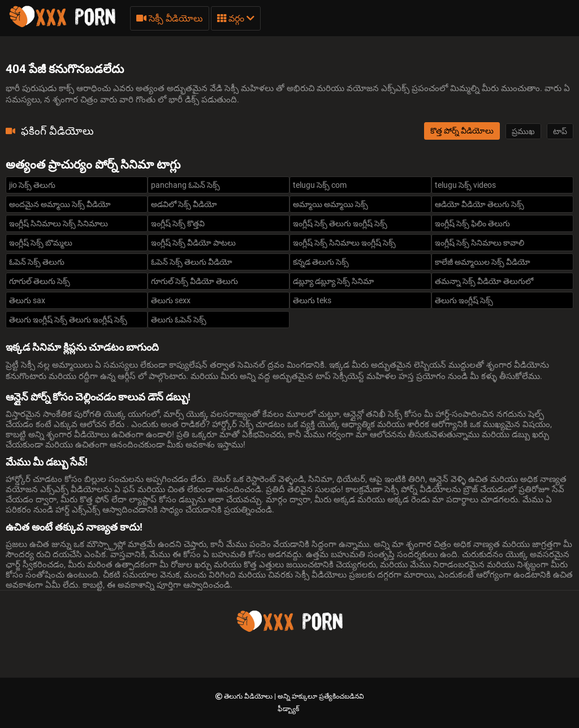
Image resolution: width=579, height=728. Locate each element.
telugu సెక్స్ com (320, 185)
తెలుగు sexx (171, 300)
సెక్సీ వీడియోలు (170, 18)
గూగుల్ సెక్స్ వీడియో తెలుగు (195, 281)
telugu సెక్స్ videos (465, 185)
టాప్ (560, 131)
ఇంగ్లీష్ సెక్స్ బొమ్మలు (41, 243)
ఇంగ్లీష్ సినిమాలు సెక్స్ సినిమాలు (59, 223)
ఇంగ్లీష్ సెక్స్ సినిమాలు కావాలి (479, 243)
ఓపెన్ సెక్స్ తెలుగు (37, 262)
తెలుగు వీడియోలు (249, 696)
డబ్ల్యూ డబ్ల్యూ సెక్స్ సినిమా (333, 281)
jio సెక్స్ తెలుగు (32, 185)
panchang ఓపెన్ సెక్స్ (185, 185)
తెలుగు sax (27, 300)
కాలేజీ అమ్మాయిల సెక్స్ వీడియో (483, 262)
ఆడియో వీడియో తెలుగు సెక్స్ (479, 204)
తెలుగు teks (312, 300)
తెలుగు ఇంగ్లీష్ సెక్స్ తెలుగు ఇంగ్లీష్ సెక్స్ (68, 320)
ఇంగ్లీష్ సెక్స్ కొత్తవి (178, 223)
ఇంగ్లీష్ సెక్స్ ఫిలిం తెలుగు (472, 223)
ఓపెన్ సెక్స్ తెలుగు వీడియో (192, 262)
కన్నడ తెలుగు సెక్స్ (321, 262)
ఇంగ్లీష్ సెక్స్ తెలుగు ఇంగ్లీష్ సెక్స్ (340, 223)
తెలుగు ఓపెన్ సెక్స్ (179, 320)
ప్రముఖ (523, 131)
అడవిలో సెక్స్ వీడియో (184, 204)
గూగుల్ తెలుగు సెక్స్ (40, 281)
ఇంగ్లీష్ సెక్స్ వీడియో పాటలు (193, 243)
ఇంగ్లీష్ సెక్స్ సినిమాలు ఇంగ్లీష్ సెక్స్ (344, 243)
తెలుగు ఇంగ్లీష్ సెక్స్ (464, 300)
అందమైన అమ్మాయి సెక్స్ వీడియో (60, 204)
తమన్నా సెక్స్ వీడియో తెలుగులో (484, 281)
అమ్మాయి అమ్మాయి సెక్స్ (330, 204)
